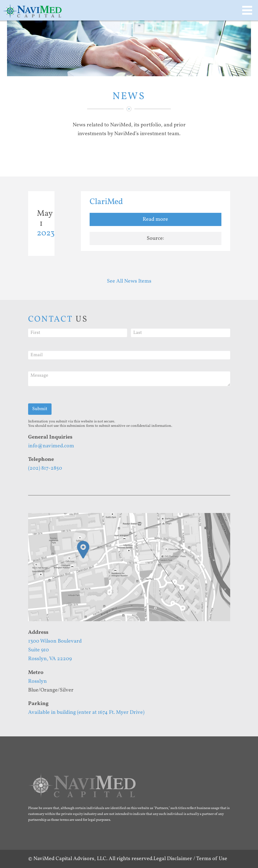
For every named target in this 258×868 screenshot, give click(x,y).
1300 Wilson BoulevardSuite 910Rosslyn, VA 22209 (55, 650)
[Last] (181, 333)
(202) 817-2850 (45, 468)
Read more (155, 219)
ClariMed (106, 202)
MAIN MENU (247, 10)
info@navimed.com (51, 446)
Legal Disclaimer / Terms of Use (190, 859)
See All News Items (129, 281)
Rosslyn (37, 681)
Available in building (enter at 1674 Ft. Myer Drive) (86, 712)
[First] (78, 333)
